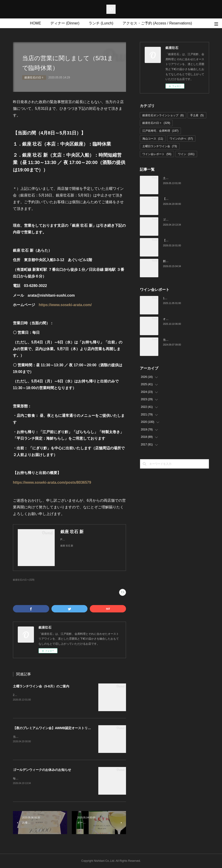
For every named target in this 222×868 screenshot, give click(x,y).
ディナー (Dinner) (65, 23)
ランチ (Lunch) (101, 23)
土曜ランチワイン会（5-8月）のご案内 (41, 686)
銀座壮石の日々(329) (24, 580)
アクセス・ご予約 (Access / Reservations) (157, 23)
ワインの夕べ (181, 139)
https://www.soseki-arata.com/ (65, 305)
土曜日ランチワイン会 (160, 146)
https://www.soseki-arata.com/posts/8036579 (52, 482)
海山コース (153, 139)
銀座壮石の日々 (34, 78)
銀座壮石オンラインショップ (163, 115)
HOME (36, 23)
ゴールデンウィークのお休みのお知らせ (42, 770)
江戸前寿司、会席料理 (160, 131)
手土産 (197, 115)
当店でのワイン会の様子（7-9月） (184, 340)
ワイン (186, 154)
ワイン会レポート (157, 154)
